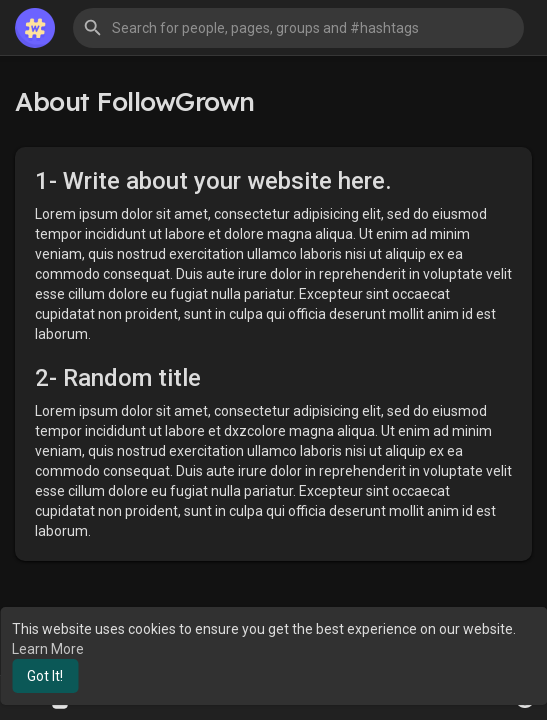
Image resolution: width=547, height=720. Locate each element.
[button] (298, 28)
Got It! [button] (45, 676)
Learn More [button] (48, 649)
